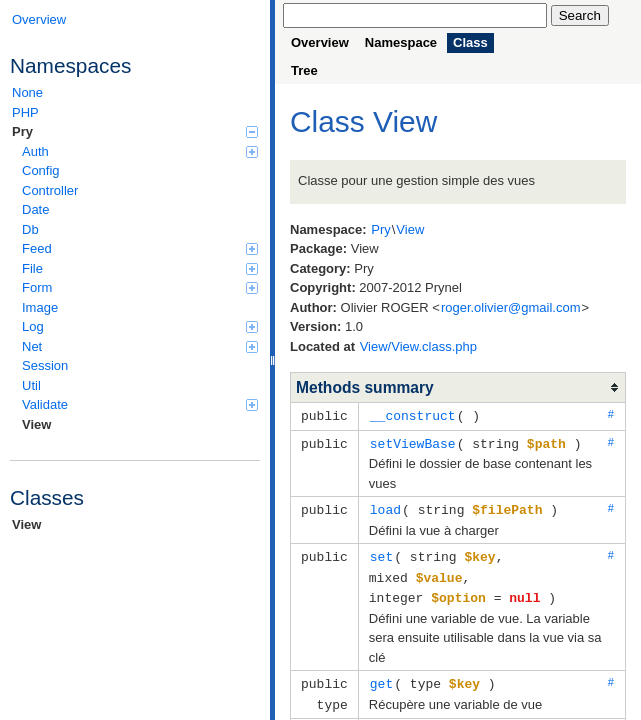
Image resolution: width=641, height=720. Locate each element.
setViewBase (413, 442)
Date (35, 209)
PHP (25, 112)
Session (45, 365)
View (36, 424)
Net (140, 346)
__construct (413, 415)
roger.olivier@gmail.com (511, 307)
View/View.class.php (418, 346)
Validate (140, 404)
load (385, 507)
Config (41, 170)
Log (140, 326)
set (381, 553)
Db (30, 229)
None (27, 92)
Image (40, 307)
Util (31, 385)
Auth (140, 151)
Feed (140, 248)
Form (140, 287)
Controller (50, 190)
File (140, 268)
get (381, 677)
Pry (135, 131)
